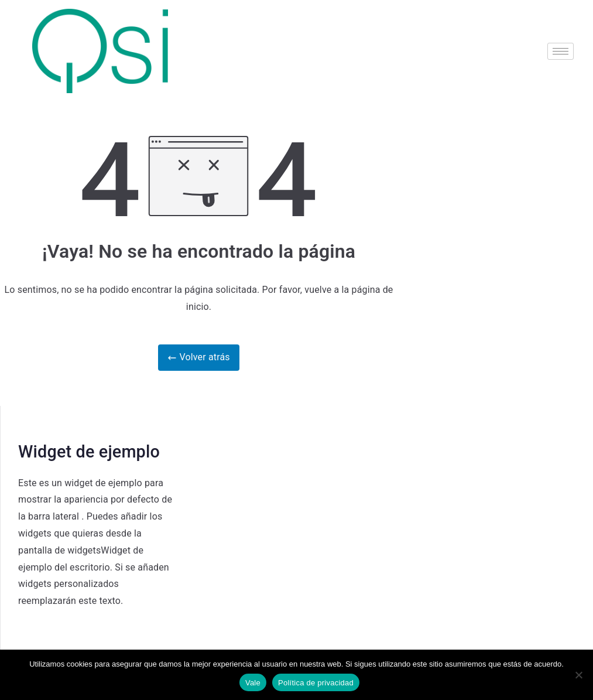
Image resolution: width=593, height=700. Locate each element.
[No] (578, 675)
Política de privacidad (316, 683)
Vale (253, 683)
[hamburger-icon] (561, 51)
